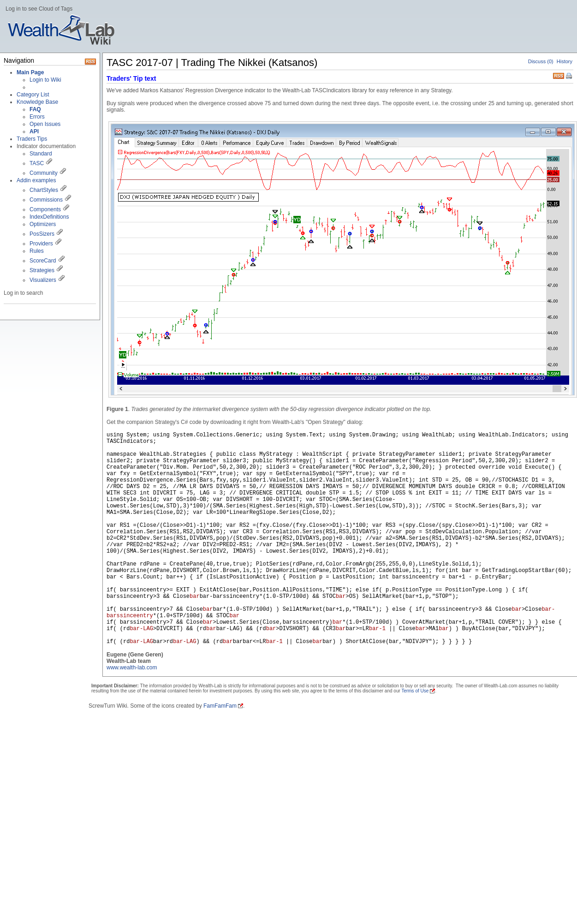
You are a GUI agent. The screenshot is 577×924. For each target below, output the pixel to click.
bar (195, 596)
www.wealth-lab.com (132, 668)
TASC (37, 163)
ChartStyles (44, 190)
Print (570, 77)
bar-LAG (141, 629)
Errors (37, 117)
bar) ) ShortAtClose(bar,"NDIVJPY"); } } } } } (397, 642)
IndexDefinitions (49, 217)
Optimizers (43, 224)
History (565, 61)
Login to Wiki (45, 80)
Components (45, 209)
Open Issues (45, 124)
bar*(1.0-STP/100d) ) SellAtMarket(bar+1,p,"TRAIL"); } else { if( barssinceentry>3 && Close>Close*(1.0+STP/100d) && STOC (334, 626)
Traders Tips (32, 139)
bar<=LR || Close (357, 642)
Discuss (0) (541, 61)
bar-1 (377, 629)
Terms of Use (415, 691)
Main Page (30, 72)
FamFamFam (220, 706)
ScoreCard (43, 261)
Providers (41, 244)
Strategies (42, 270)
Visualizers (43, 280)
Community (44, 173)
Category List (33, 95)
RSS (559, 75)
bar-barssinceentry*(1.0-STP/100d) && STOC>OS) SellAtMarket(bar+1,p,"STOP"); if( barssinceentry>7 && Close (334, 619)
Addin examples (36, 180)
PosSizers (42, 234)
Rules (37, 251)
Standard (41, 154)
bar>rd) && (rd (312, 642)
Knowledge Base (37, 102)
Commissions (46, 200)
